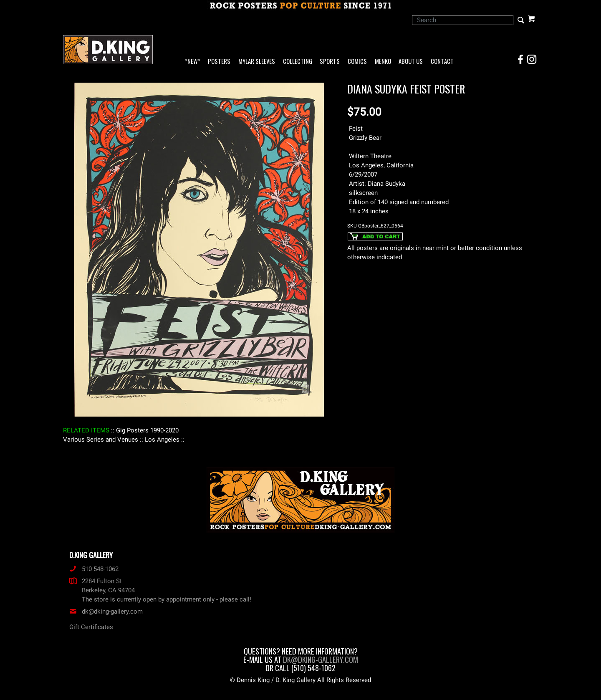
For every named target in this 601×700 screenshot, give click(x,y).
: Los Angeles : (162, 440)
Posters (219, 62)
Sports (330, 62)
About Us (411, 62)
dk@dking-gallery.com (106, 612)
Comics (357, 62)
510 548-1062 (94, 569)
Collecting (298, 62)
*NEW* (193, 62)
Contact (442, 62)
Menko (383, 62)
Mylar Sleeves (257, 62)
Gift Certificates (91, 627)
